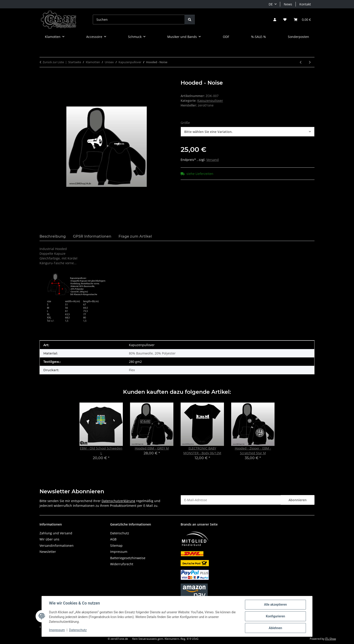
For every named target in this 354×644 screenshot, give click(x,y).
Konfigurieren (275, 616)
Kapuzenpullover (210, 101)
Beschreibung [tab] (53, 236)
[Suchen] (139, 20)
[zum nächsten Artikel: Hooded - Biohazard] (310, 62)
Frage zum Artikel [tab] (135, 236)
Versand (213, 160)
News (288, 4)
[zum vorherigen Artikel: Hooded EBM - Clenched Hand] (301, 62)
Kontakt (305, 4)
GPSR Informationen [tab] (92, 236)
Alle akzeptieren (275, 605)
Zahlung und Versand (56, 533)
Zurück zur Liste (53, 62)
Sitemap (116, 546)
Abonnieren (298, 500)
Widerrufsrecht (122, 564)
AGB (113, 539)
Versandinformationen (57, 546)
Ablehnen (275, 628)
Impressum (57, 630)
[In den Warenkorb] (43, 77)
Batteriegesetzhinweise (128, 558)
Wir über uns (49, 539)
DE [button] (271, 4)
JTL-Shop (331, 639)
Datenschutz (78, 630)
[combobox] (248, 132)
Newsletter (48, 552)
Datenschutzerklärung (118, 501)
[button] (275, 20)
